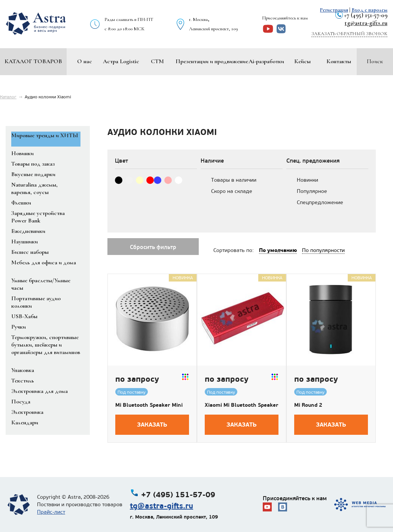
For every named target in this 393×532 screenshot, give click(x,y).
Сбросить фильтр (153, 247)
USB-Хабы (24, 316)
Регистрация (334, 10)
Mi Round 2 (308, 405)
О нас (85, 61)
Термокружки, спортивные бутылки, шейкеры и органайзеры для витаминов (46, 345)
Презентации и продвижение (212, 61)
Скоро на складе (232, 191)
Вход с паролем (369, 10)
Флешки (21, 203)
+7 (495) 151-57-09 (366, 15)
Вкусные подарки (33, 174)
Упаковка (23, 370)
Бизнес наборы (30, 252)
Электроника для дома (39, 391)
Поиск (375, 61)
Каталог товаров (33, 61)
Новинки (22, 153)
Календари (25, 422)
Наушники (25, 242)
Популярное (312, 191)
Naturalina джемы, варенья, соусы (34, 188)
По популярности (323, 250)
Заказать (152, 425)
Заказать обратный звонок (349, 34)
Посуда (21, 402)
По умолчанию (278, 250)
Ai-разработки (266, 61)
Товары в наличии (234, 180)
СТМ (157, 61)
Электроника (27, 412)
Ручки (19, 327)
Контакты (339, 61)
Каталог (8, 97)
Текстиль (23, 381)
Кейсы (302, 61)
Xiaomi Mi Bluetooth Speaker (242, 405)
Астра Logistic (121, 61)
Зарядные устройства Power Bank (38, 217)
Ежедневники (28, 231)
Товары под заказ (33, 164)
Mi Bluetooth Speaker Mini (149, 405)
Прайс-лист (51, 512)
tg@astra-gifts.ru (366, 23)
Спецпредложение (320, 202)
